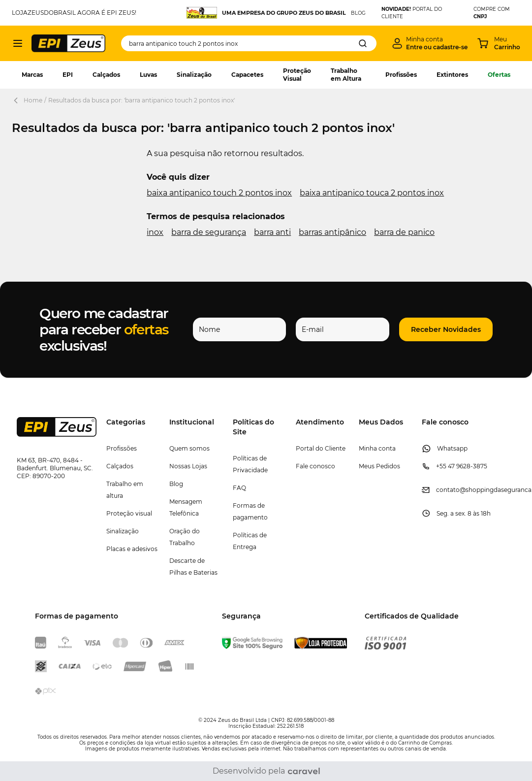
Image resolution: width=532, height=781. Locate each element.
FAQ (239, 488)
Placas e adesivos (132, 549)
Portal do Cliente (321, 448)
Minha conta (377, 448)
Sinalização (194, 75)
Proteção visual (129, 513)
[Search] (363, 43)
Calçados (106, 75)
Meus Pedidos (379, 466)
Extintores (452, 75)
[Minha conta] (430, 43)
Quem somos (189, 448)
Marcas (32, 75)
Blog (176, 484)
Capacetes (247, 75)
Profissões (401, 75)
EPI (68, 75)
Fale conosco (315, 466)
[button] (446, 329)
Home (33, 100)
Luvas (148, 75)
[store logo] (68, 43)
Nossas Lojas (188, 466)
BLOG (358, 13)
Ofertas (499, 75)
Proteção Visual (297, 75)
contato (448, 490)
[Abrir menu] (18, 43)
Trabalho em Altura (346, 75)
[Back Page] (18, 100)
